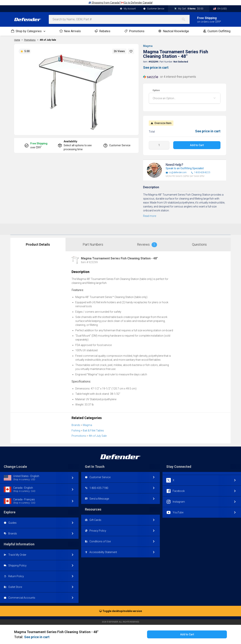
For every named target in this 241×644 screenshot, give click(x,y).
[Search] (185, 19)
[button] (131, 51)
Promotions (79, 436)
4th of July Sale (48, 40)
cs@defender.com (176, 173)
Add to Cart (197, 145)
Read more (150, 216)
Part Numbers (93, 244)
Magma (148, 46)
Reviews (147, 245)
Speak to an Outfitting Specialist (185, 168)
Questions (199, 244)
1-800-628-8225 (201, 173)
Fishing (76, 431)
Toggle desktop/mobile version (121, 611)
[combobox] (119, 19)
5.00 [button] (25, 51)
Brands (76, 425)
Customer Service (154, 9)
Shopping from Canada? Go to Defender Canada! (120, 3)
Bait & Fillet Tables (93, 431)
